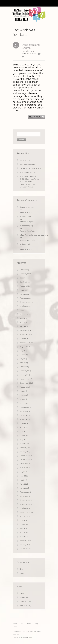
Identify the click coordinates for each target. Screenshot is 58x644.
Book (29, 624)
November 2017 (26, 419)
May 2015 (23, 528)
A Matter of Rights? (27, 212)
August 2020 (25, 314)
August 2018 (25, 387)
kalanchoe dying (26, 226)
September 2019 (26, 343)
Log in (22, 593)
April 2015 (24, 532)
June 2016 (24, 476)
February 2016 (26, 492)
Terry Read (30, 632)
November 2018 (26, 379)
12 (41, 54)
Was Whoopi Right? (27, 164)
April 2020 (24, 322)
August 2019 (25, 347)
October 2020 (25, 306)
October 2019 (25, 338)
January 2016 (25, 496)
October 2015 (25, 508)
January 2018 (25, 411)
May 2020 (24, 318)
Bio (22, 624)
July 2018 (24, 391)
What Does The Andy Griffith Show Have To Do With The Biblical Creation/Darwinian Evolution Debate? (29, 182)
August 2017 (25, 427)
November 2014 (26, 549)
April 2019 (24, 363)
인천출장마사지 (26, 216)
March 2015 (24, 537)
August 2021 (25, 286)
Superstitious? (25, 160)
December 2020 (26, 302)
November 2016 (26, 460)
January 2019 (25, 375)
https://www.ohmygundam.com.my (31, 235)
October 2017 (25, 423)
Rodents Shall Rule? (28, 231)
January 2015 (25, 545)
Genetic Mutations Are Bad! (30, 168)
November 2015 (26, 504)
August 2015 (25, 516)
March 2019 (24, 367)
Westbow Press (27, 638)
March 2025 (24, 270)
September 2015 (26, 512)
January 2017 (25, 452)
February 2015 (25, 541)
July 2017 (23, 431)
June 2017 (24, 435)
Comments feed (26, 601)
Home (15, 624)
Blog (34, 54)
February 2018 (26, 407)
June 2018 (24, 395)
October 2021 (25, 282)
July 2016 (24, 472)
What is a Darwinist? (28, 172)
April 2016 (24, 484)
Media (22, 573)
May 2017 (23, 440)
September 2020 (26, 310)
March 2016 (24, 488)
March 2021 (24, 294)
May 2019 (24, 359)
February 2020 (26, 330)
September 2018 (26, 383)
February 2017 (25, 448)
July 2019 (24, 351)
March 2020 (24, 326)
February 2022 (25, 274)
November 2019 (26, 334)
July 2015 (23, 520)
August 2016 (25, 468)
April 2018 (24, 403)
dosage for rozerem (27, 207)
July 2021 (23, 290)
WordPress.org (25, 605)
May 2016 (24, 480)
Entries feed (24, 597)
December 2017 (26, 415)
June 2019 (24, 355)
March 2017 (24, 444)
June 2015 (24, 524)
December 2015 (26, 500)
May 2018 (24, 399)
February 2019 (25, 371)
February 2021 (25, 298)
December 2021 (26, 278)
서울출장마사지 (26, 244)
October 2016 (25, 464)
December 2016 (26, 456)
